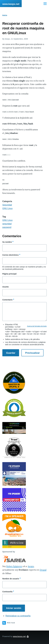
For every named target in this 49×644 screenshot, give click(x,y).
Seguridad (7, 204)
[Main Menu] (45, 4)
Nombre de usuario (11, 578)
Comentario (7, 299)
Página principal (9, 273)
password (7, 226)
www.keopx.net (11, 4)
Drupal (43, 569)
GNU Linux (7, 208)
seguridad (7, 223)
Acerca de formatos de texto (37, 325)
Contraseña (7, 591)
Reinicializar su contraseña (18, 615)
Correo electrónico (10, 254)
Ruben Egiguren (14, 565)
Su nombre (7, 241)
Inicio (5, 15)
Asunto (5, 286)
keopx (31, 565)
